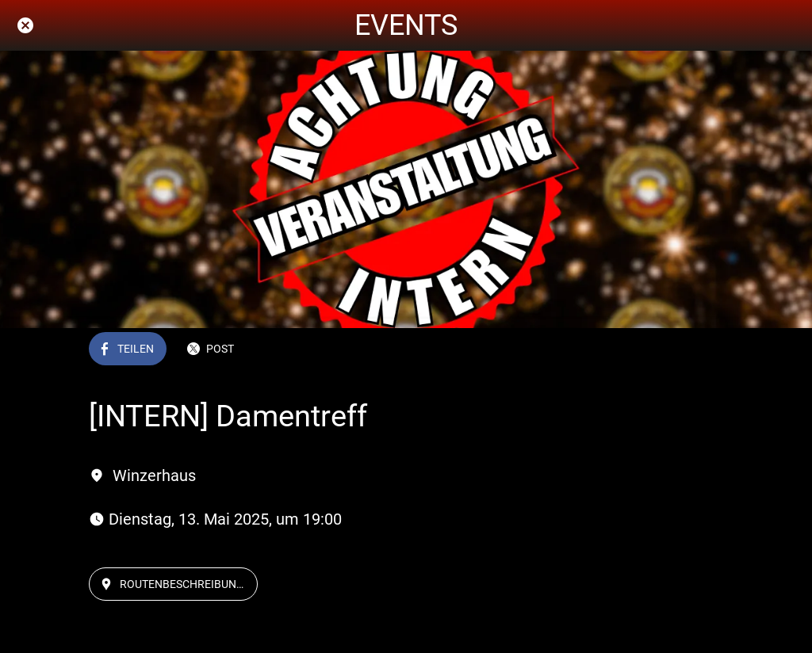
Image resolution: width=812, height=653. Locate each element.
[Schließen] (25, 25)
